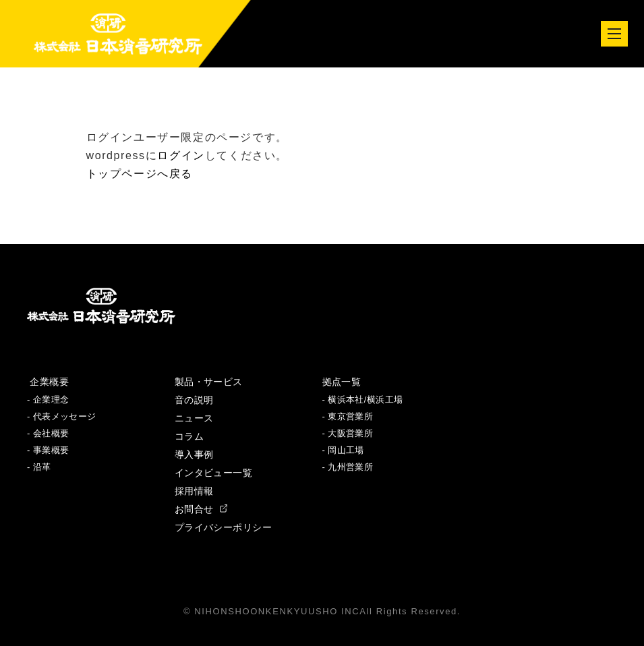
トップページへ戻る (140, 174)
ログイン (181, 155)
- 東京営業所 (348, 416)
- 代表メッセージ (61, 416)
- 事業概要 (48, 450)
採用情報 (194, 491)
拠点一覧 (342, 382)
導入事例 (194, 454)
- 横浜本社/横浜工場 (363, 400)
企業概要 (48, 382)
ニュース (194, 418)
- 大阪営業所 (348, 433)
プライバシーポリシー (223, 527)
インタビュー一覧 (213, 473)
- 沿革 (39, 467)
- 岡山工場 (343, 450)
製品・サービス (209, 382)
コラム (189, 436)
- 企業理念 (48, 400)
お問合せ (201, 509)
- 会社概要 (48, 433)
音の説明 (194, 400)
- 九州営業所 (348, 467)
